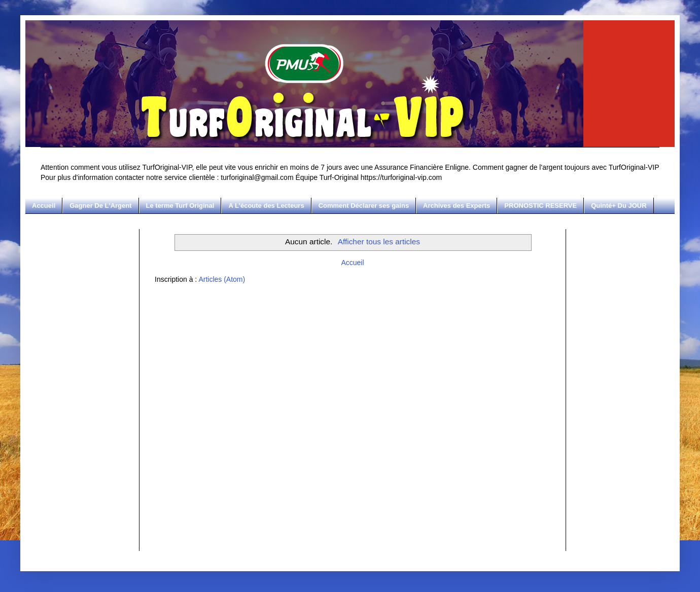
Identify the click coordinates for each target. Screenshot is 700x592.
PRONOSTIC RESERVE (540, 206)
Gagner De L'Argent (100, 206)
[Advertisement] (81, 381)
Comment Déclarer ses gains (364, 206)
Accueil (44, 206)
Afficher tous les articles (379, 242)
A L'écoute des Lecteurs (266, 206)
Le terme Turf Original (180, 206)
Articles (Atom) (222, 279)
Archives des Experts (457, 206)
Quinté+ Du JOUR (619, 206)
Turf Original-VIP (43, 32)
